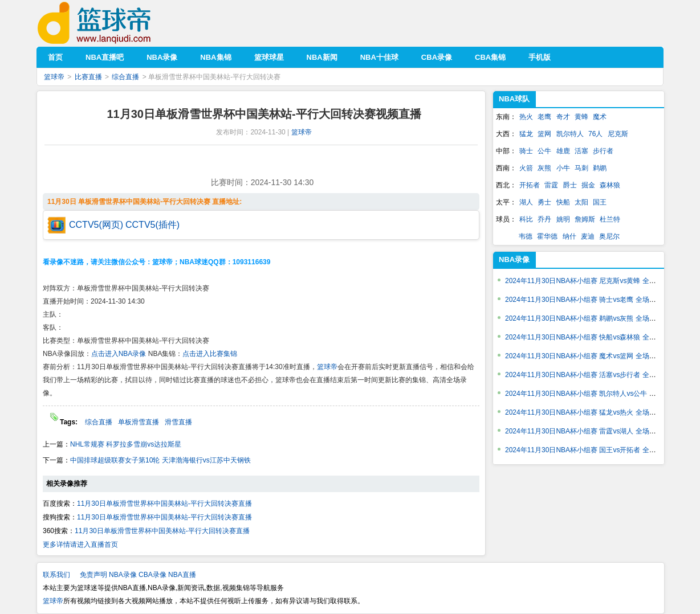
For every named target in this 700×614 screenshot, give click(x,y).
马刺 (581, 168)
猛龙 (526, 134)
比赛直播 (88, 77)
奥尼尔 (609, 236)
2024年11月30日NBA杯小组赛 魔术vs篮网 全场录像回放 (591, 356)
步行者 (603, 151)
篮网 (544, 134)
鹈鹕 (600, 168)
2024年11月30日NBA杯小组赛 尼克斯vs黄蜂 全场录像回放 (594, 281)
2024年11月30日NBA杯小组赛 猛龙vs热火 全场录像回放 (591, 412)
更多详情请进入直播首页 (80, 545)
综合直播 (125, 77)
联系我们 (56, 575)
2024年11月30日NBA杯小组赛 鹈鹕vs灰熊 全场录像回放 (591, 318)
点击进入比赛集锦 (210, 354)
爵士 (570, 185)
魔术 (600, 117)
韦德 (526, 236)
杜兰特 (610, 219)
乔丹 (544, 219)
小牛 (563, 168)
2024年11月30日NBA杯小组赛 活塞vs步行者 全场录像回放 (594, 375)
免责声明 (93, 575)
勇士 (544, 202)
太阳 (581, 202)
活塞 (581, 151)
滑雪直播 (178, 422)
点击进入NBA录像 (119, 354)
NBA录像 (514, 259)
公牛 (544, 151)
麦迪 (588, 236)
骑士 (526, 151)
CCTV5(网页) (96, 225)
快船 (563, 202)
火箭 (526, 168)
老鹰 (544, 117)
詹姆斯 (585, 219)
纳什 (569, 236)
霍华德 (547, 236)
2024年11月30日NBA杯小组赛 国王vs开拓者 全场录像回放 (594, 450)
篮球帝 (111, 23)
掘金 (588, 185)
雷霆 (551, 185)
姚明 (563, 219)
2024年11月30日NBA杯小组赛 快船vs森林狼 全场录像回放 (594, 337)
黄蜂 (581, 117)
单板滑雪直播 (139, 422)
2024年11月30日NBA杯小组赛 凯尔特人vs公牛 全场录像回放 (598, 394)
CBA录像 (152, 575)
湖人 (526, 202)
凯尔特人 (570, 134)
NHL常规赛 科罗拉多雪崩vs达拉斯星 (126, 444)
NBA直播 (182, 575)
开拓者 (530, 185)
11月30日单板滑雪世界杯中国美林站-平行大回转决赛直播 (164, 504)
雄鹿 (563, 151)
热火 (526, 117)
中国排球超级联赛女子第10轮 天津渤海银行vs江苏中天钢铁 (160, 460)
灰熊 (544, 168)
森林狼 (610, 185)
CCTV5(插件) (152, 225)
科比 (526, 219)
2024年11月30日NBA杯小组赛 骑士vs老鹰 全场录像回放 (591, 300)
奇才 (563, 117)
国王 (600, 202)
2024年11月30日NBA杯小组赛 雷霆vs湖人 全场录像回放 (591, 431)
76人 (595, 134)
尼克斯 (618, 134)
